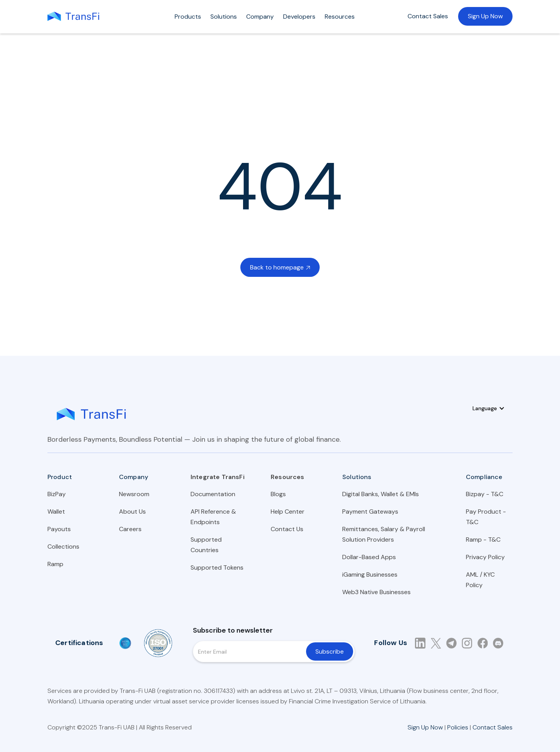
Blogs (278, 494)
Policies (458, 727)
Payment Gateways (370, 512)
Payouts (59, 529)
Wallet (56, 512)
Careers (130, 529)
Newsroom (134, 494)
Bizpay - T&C (485, 494)
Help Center (288, 512)
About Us (132, 512)
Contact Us (287, 529)
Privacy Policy (485, 557)
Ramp (55, 564)
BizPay (57, 494)
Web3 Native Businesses (376, 592)
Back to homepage (280, 267)
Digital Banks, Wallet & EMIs (381, 494)
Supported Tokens (217, 567)
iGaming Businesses (370, 574)
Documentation (213, 494)
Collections (63, 547)
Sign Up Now (485, 16)
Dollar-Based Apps (369, 557)
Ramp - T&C (483, 540)
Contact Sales (428, 16)
